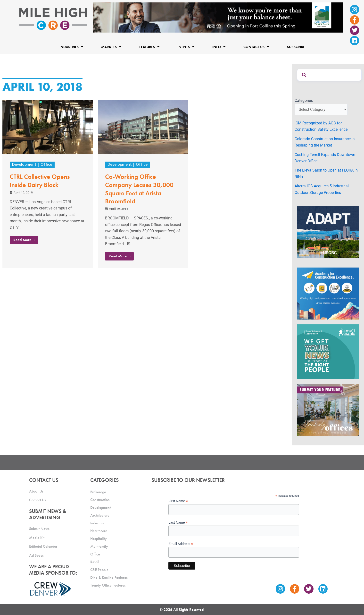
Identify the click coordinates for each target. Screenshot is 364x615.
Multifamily (99, 546)
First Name (178, 501)
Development (24, 165)
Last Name (178, 523)
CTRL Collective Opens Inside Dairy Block (40, 181)
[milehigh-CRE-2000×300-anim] (218, 17)
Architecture (100, 515)
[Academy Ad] (328, 293)
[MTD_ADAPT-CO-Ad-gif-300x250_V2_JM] (328, 232)
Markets (111, 47)
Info (219, 47)
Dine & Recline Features (109, 577)
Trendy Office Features (108, 585)
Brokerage (98, 492)
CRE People (99, 570)
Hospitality (99, 539)
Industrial (97, 523)
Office (46, 165)
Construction (100, 500)
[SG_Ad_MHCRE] (328, 351)
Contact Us (256, 47)
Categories (304, 100)
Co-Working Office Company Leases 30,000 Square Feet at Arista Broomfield (139, 189)
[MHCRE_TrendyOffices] (328, 409)
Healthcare (99, 531)
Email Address (181, 544)
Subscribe (296, 47)
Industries (71, 47)
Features (149, 47)
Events (186, 47)
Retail (95, 562)
